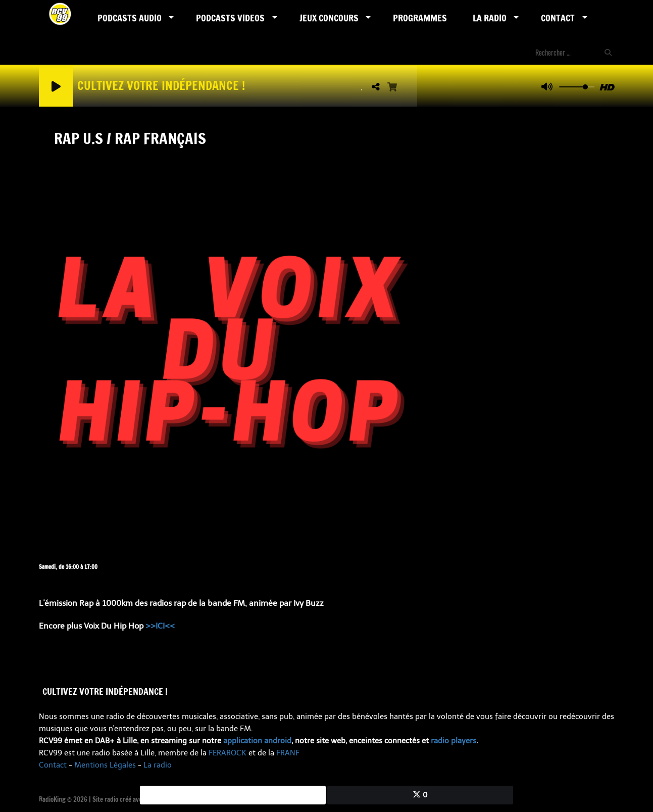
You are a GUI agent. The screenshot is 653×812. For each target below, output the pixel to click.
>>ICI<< (160, 626)
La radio (158, 765)
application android (257, 741)
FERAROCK (228, 753)
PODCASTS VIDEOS (230, 18)
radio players (454, 741)
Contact (558, 18)
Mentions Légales (105, 765)
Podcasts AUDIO (130, 18)
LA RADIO (490, 18)
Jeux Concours (329, 18)
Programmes (420, 18)
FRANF (288, 753)
